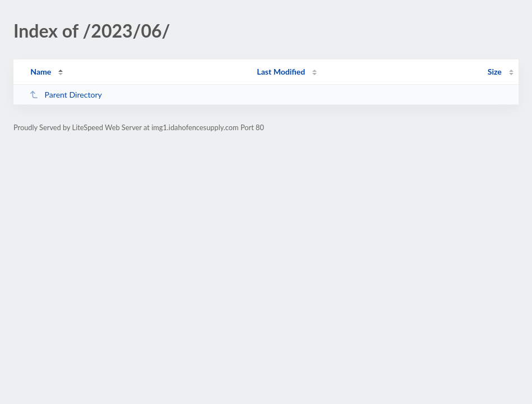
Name (41, 72)
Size (495, 72)
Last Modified (281, 72)
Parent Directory (66, 95)
